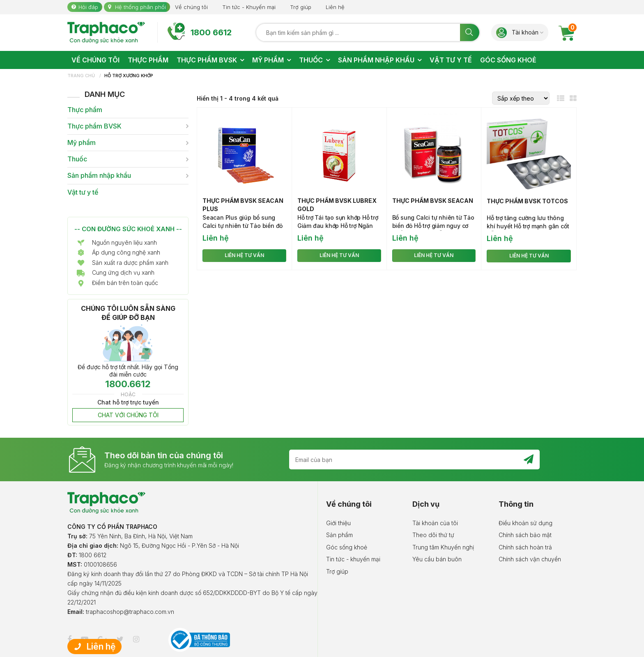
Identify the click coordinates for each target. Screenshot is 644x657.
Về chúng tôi (191, 7)
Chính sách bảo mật (525, 535)
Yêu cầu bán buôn (437, 559)
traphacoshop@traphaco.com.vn (130, 612)
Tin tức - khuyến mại (353, 559)
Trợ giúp (301, 7)
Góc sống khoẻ (347, 547)
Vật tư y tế (83, 192)
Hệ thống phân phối (140, 7)
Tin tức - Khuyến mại (249, 7)
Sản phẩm (339, 535)
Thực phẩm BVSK (94, 126)
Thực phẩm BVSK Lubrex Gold (337, 205)
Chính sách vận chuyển (530, 559)
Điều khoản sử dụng (526, 523)
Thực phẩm (85, 110)
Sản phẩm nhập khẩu (99, 176)
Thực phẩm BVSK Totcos (527, 201)
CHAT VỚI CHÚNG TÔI (128, 415)
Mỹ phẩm (82, 143)
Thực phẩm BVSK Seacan (433, 201)
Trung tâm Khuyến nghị (443, 547)
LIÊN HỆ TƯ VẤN (244, 255)
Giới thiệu (338, 523)
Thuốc (77, 159)
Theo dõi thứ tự (433, 535)
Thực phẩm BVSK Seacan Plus (243, 205)
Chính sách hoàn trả (525, 547)
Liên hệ (335, 7)
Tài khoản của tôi (435, 523)
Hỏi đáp (88, 7)
